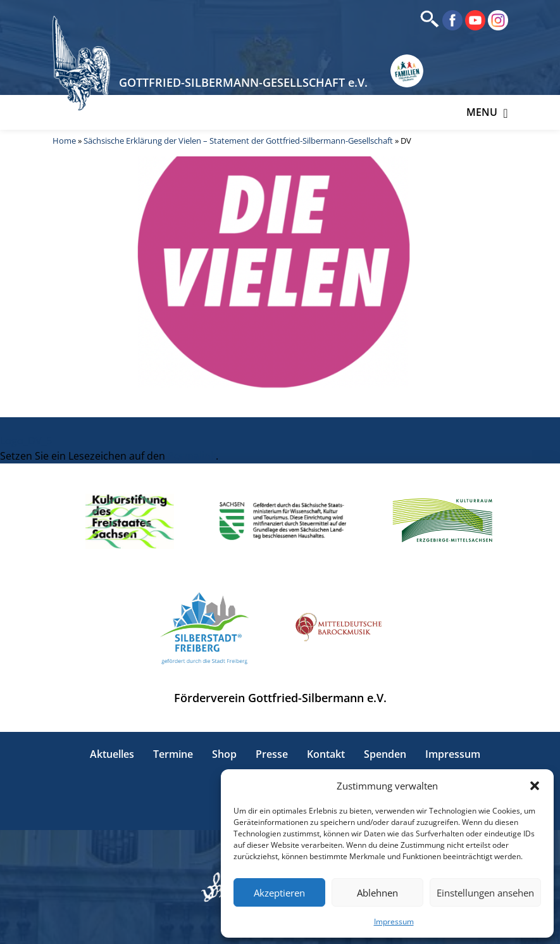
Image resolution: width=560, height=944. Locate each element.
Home (64, 141)
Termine (173, 754)
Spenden (385, 754)
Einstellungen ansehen (485, 893)
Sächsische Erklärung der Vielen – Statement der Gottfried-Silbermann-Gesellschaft (238, 141)
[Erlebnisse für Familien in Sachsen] (407, 71)
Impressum (394, 922)
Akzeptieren (279, 893)
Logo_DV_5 (26, 441)
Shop (224, 754)
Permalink (192, 456)
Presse (272, 754)
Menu (487, 112)
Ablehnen (377, 893)
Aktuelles (112, 754)
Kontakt (326, 754)
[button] (535, 786)
